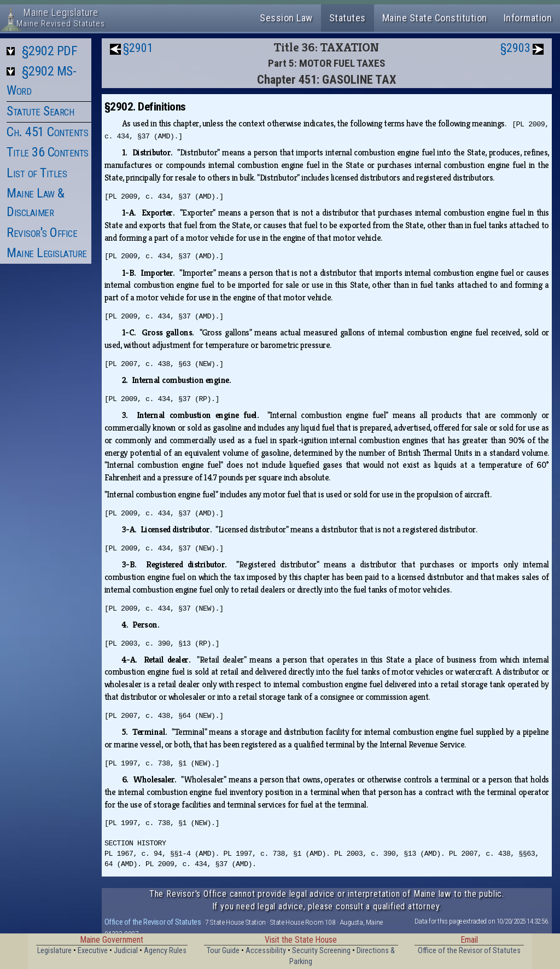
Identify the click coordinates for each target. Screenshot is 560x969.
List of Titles (37, 173)
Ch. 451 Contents (47, 132)
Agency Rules (165, 951)
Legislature (54, 951)
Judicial (126, 951)
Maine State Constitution (435, 18)
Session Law (286, 18)
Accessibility (266, 951)
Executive (93, 951)
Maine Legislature (47, 253)
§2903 (515, 48)
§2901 (138, 48)
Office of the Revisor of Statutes (153, 922)
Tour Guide (223, 951)
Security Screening (321, 951)
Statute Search (40, 111)
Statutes (348, 18)
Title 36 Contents (48, 152)
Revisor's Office (42, 233)
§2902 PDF (50, 51)
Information (528, 18)
